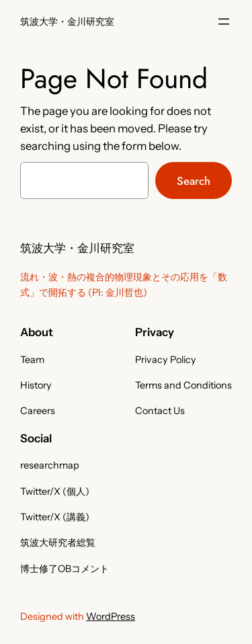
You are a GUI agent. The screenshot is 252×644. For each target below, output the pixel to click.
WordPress (111, 616)
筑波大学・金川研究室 (67, 22)
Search (194, 181)
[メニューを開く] (224, 22)
